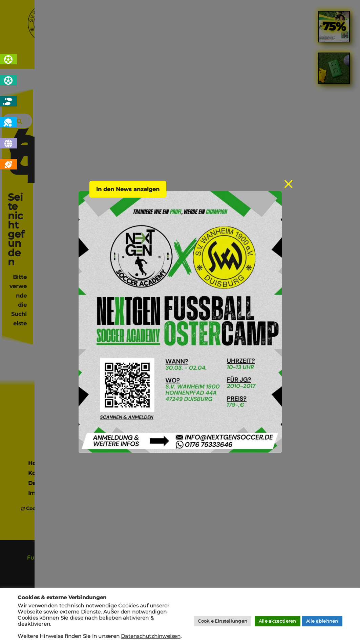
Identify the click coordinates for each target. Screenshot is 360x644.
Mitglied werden (130, 288)
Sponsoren (239, 60)
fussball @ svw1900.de (325, 347)
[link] (334, 214)
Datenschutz (46, 358)
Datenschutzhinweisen (151, 636)
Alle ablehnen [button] (322, 621)
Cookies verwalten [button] (49, 384)
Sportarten (115, 60)
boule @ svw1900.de (328, 371)
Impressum (44, 368)
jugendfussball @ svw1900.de (316, 363)
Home (71, 60)
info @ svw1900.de (330, 339)
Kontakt (286, 60)
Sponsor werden (180, 298)
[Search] (320, 122)
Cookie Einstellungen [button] (223, 621)
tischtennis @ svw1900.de (321, 355)
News (158, 60)
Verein (195, 60)
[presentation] (297, 461)
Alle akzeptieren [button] (278, 621)
